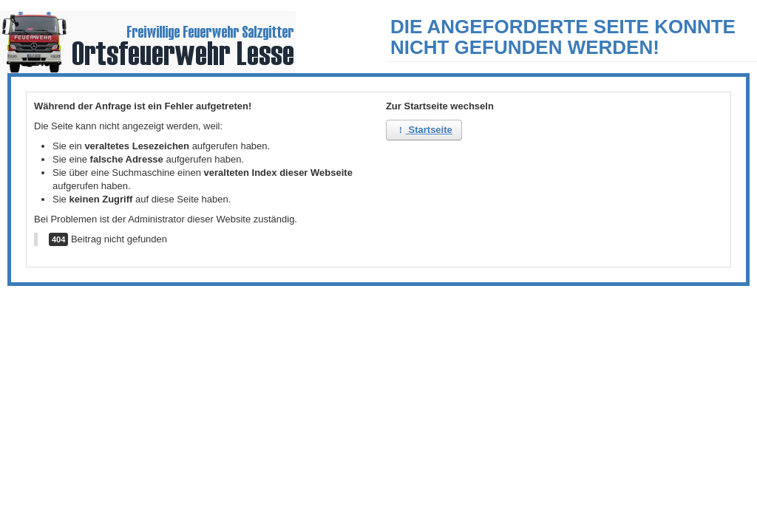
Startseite (424, 130)
